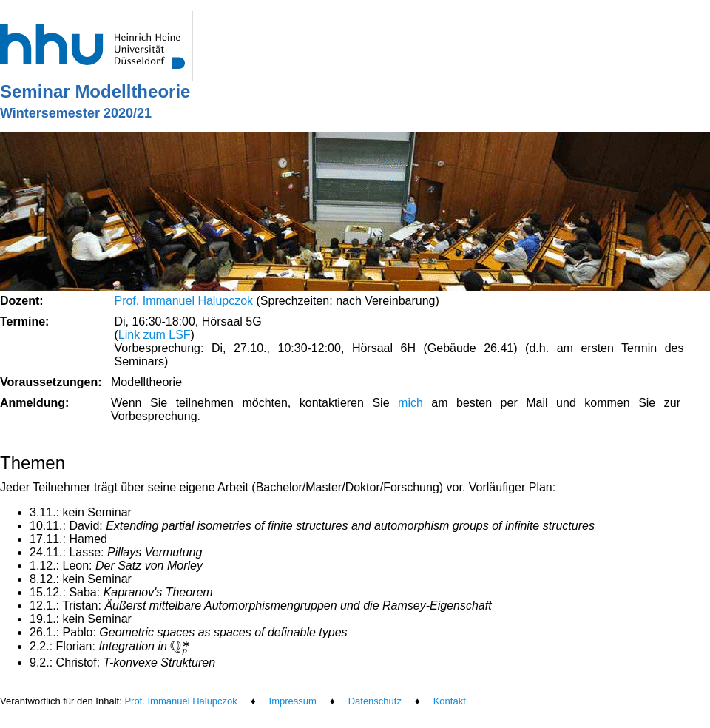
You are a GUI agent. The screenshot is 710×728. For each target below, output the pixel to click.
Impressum (293, 701)
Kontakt (450, 701)
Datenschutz (375, 701)
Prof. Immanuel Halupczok (183, 301)
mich (410, 403)
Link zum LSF (155, 335)
